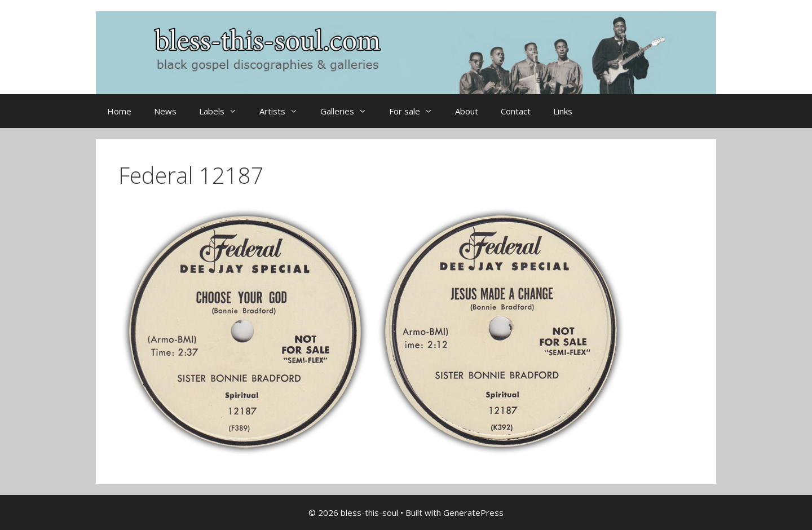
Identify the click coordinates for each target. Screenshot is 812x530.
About (467, 111)
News (165, 111)
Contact (516, 111)
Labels (224, 111)
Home (119, 111)
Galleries (349, 111)
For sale (416, 111)
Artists (284, 111)
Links (563, 111)
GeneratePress (473, 513)
